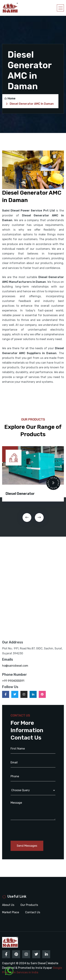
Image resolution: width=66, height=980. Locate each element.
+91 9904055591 (13, 681)
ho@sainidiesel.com (15, 666)
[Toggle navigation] (60, 8)
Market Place (11, 912)
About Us (8, 905)
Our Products (29, 905)
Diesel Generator (20, 494)
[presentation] (27, 517)
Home (10, 98)
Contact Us (33, 912)
